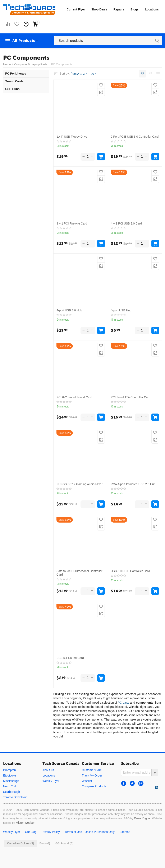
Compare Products (94, 786)
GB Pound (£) (64, 843)
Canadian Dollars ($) (20, 843)
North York (10, 786)
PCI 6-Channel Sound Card (74, 397)
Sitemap (125, 832)
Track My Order (92, 775)
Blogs (135, 9)
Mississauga (11, 781)
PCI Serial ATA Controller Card (131, 397)
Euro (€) (45, 843)
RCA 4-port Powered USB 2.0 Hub (133, 484)
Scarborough (12, 792)
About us (48, 770)
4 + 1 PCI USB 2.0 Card (126, 223)
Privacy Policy (51, 832)
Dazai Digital (142, 818)
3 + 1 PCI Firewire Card (72, 223)
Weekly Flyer (51, 781)
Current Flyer (76, 9)
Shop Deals (99, 9)
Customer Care (92, 770)
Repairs (119, 9)
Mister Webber (25, 823)
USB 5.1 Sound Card (70, 658)
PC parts (123, 703)
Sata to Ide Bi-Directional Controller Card (79, 573)
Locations (152, 9)
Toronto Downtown (15, 797)
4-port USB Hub (121, 310)
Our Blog (31, 832)
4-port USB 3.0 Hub (69, 310)
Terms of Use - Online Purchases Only (90, 832)
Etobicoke (10, 775)
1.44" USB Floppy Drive (72, 137)
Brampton (10, 770)
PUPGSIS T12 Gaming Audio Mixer (79, 484)
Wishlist (87, 781)
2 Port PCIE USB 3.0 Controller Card (135, 137)
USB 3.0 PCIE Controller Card (130, 571)
